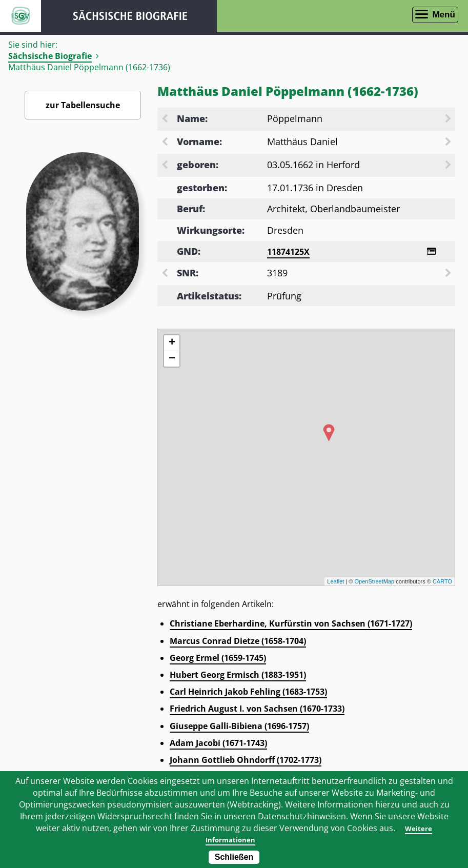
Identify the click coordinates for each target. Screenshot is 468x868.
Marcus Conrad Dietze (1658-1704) (238, 642)
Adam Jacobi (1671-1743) (218, 744)
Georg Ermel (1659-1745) (218, 659)
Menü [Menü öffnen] (443, 15)
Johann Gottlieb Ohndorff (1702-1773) (246, 761)
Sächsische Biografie (50, 56)
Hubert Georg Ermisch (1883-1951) (238, 676)
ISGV (21, 16)
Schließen (234, 857)
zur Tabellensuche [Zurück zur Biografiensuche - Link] (83, 105)
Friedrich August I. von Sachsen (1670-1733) (257, 710)
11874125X (288, 252)
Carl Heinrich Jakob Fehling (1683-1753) (248, 693)
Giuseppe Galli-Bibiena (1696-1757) (239, 728)
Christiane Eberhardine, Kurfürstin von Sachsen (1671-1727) (291, 625)
